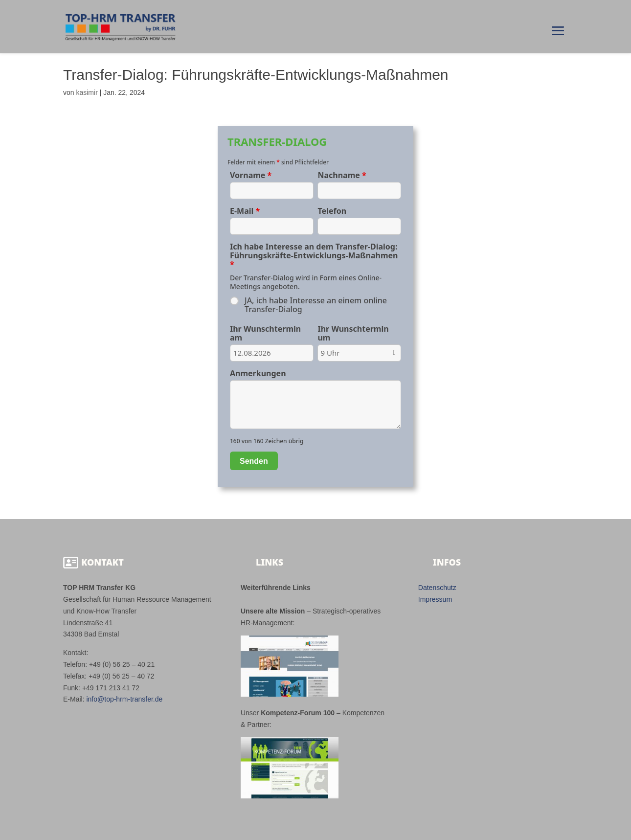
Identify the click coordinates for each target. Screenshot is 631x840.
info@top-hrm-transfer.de (124, 699)
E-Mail (245, 211)
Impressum (435, 599)
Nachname (342, 175)
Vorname (251, 175)
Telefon (332, 211)
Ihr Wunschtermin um (353, 333)
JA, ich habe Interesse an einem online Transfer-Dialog (316, 305)
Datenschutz (437, 588)
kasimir (87, 92)
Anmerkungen (258, 373)
